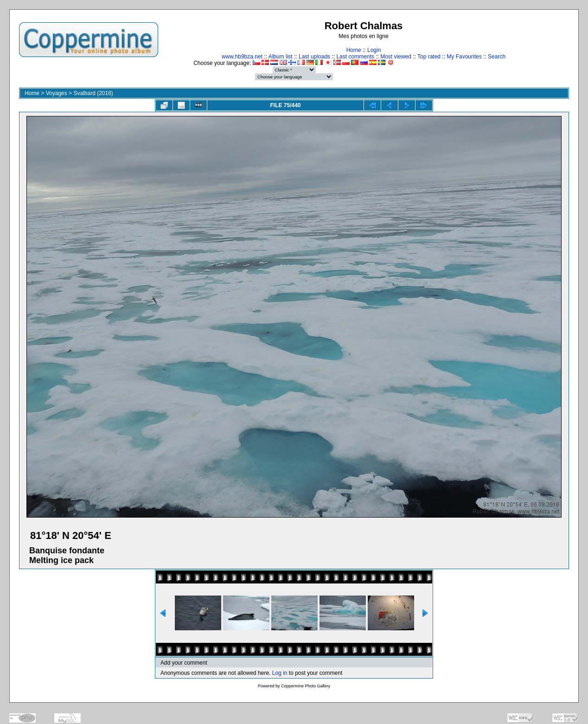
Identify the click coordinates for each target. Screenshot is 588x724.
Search (497, 57)
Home (354, 50)
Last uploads (314, 57)
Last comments (355, 57)
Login (374, 50)
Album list (281, 57)
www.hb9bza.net (242, 57)
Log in (280, 673)
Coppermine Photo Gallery (306, 686)
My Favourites (464, 57)
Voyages (57, 93)
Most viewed (396, 57)
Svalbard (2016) (93, 93)
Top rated (429, 57)
